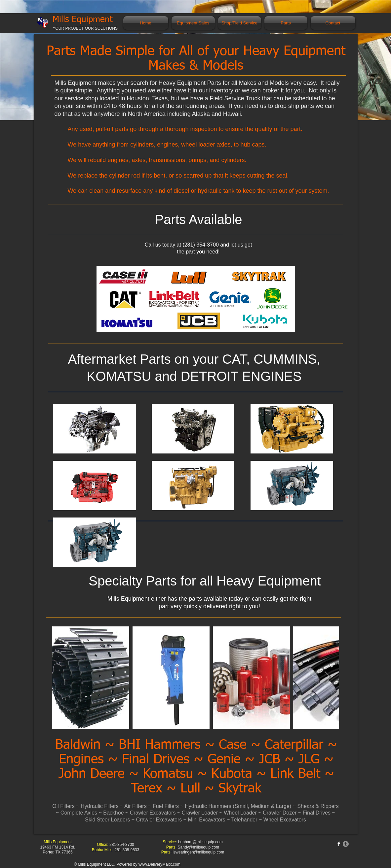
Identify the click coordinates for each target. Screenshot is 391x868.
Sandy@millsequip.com (199, 847)
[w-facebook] (339, 844)
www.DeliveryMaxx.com (159, 864)
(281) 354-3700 (200, 245)
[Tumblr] (346, 844)
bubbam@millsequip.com (200, 842)
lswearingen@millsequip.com (199, 852)
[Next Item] (328, 677)
